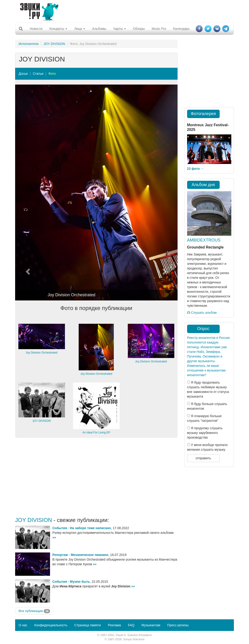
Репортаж (60, 555)
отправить (203, 458)
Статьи (38, 74)
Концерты (58, 29)
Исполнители (29, 44)
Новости (36, 29)
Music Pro (159, 29)
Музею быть (80, 582)
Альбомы (99, 29)
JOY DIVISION (54, 44)
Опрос (203, 329)
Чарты (119, 29)
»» (54, 537)
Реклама (114, 625)
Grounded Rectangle (205, 247)
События (60, 528)
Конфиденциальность (51, 625)
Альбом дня (203, 185)
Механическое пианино (89, 555)
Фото (52, 74)
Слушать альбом (202, 313)
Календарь (181, 29)
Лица (80, 29)
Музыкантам (151, 625)
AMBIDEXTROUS (204, 240)
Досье (23, 74)
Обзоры (139, 29)
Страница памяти (87, 625)
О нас (23, 625)
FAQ (131, 625)
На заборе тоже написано (90, 528)
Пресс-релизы (178, 625)
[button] (27, 193)
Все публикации (34, 611)
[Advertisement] (123, 10)
